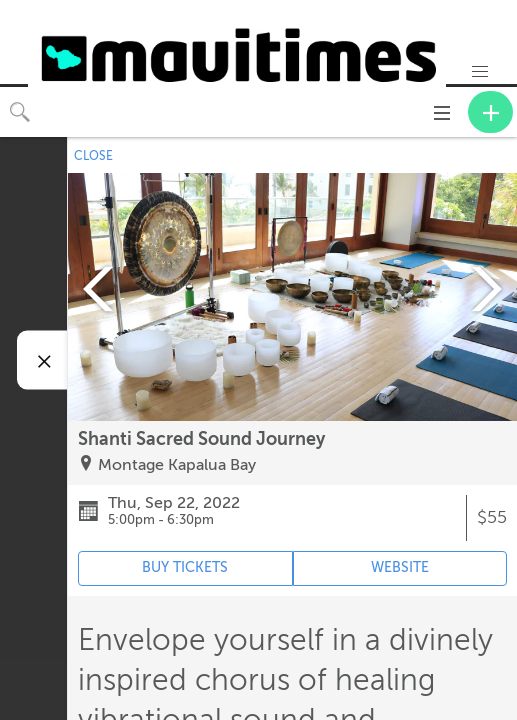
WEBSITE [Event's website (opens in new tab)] (400, 567)
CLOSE (93, 156)
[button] (479, 72)
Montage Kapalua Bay (177, 465)
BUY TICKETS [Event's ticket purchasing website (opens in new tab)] (185, 567)
